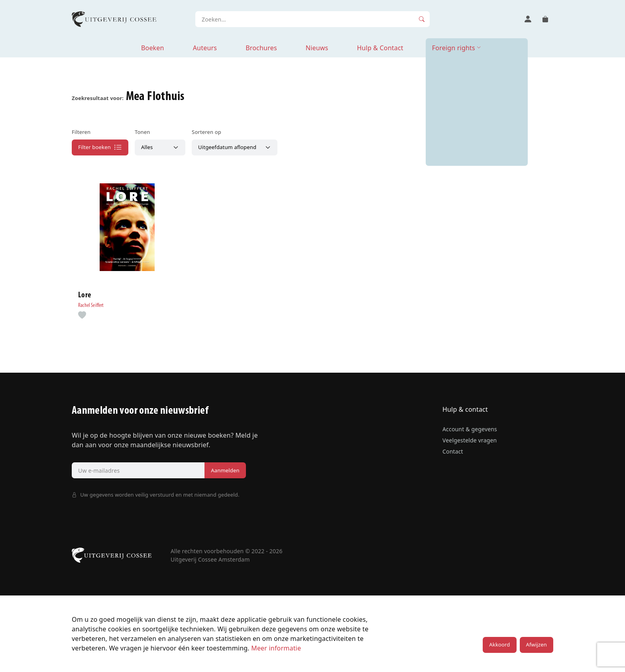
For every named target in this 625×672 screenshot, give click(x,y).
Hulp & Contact (380, 48)
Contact (453, 451)
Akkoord (499, 644)
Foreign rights (454, 48)
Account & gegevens (470, 429)
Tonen (142, 132)
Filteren (81, 132)
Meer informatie (276, 648)
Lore (85, 295)
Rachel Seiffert (91, 306)
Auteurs (205, 48)
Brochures (261, 48)
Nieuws (317, 48)
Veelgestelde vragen (470, 440)
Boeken (153, 48)
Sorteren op (206, 132)
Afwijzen (537, 644)
